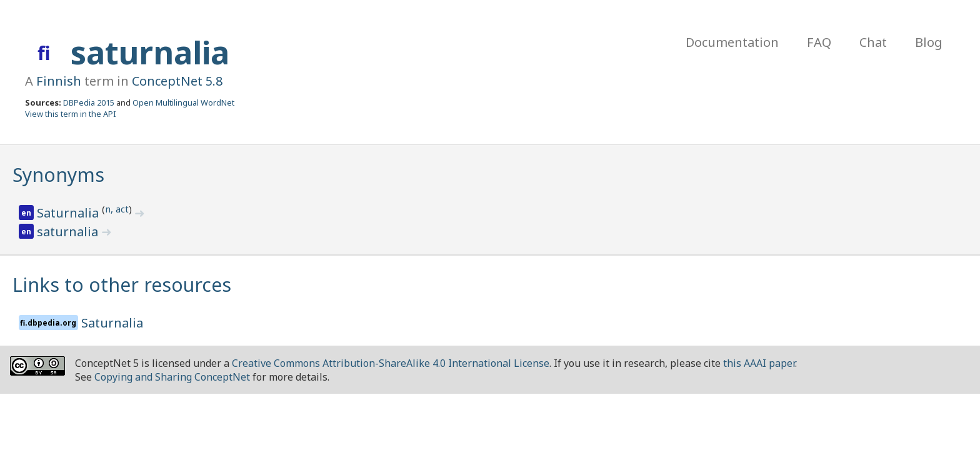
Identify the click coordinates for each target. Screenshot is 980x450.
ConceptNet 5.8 (177, 81)
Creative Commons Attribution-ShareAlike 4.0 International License (391, 363)
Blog (929, 42)
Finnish (59, 81)
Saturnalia (69, 213)
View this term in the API (71, 114)
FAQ (819, 42)
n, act (117, 209)
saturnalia (150, 52)
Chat (873, 42)
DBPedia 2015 (89, 102)
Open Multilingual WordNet (183, 102)
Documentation (732, 42)
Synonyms (58, 175)
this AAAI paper (759, 363)
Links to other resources (122, 285)
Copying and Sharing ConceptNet (172, 377)
